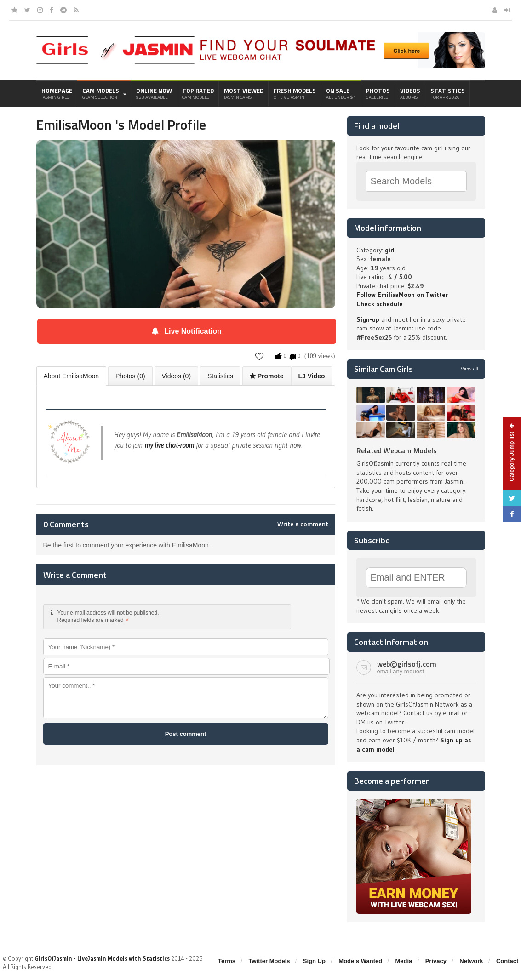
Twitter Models (269, 961)
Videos (410, 93)
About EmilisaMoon (72, 376)
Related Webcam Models (397, 450)
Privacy (436, 961)
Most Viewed (244, 93)
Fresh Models (295, 93)
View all (469, 369)
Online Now (154, 93)
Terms (227, 961)
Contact (507, 961)
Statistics (448, 93)
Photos (378, 93)
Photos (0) (130, 376)
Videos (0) (177, 376)
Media (404, 961)
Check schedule (380, 304)
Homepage (57, 93)
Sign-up (368, 319)
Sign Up (314, 961)
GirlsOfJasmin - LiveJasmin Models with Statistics (102, 958)
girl (390, 250)
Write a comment (303, 524)
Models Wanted (360, 961)
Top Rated (198, 93)
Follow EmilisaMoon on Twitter (402, 295)
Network (471, 961)
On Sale (341, 93)
